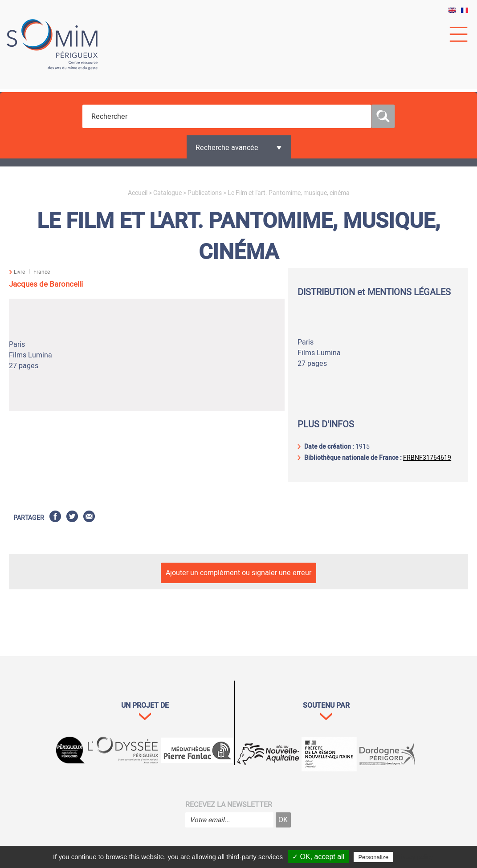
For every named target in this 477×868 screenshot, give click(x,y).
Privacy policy (414, 857)
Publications (205, 193)
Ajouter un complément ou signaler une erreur (239, 573)
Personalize (373, 857)
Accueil (138, 193)
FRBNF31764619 (427, 458)
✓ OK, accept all (318, 857)
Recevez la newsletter (229, 805)
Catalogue (167, 193)
